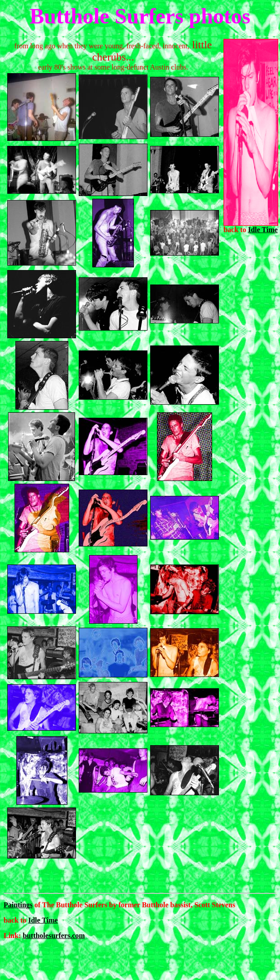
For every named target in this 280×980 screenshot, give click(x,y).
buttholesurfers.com (54, 936)
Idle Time (263, 230)
